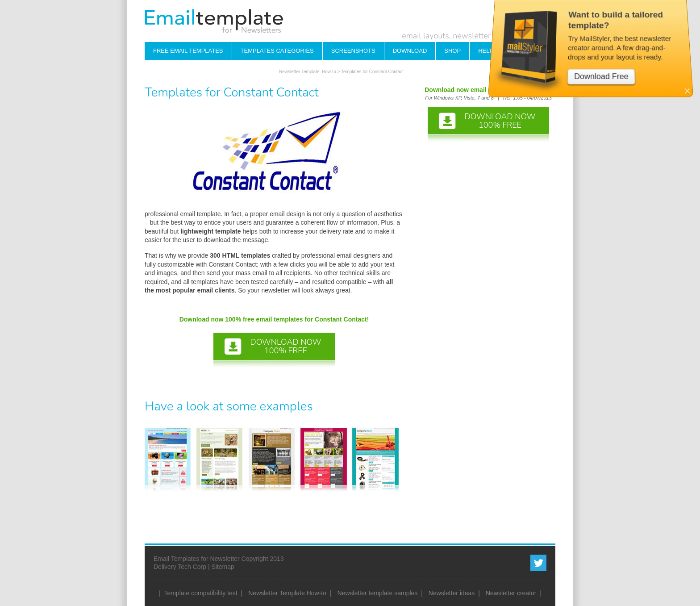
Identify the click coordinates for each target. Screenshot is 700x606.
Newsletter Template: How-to (308, 72)
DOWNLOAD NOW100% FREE (285, 346)
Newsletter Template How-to (287, 593)
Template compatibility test (201, 593)
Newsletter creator (511, 593)
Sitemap (223, 567)
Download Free (603, 57)
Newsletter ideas (452, 593)
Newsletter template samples (378, 593)
